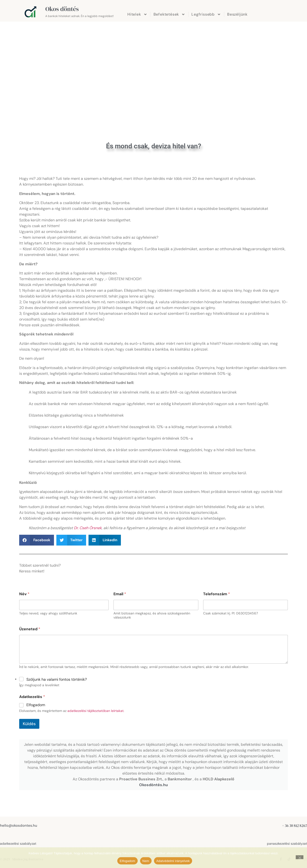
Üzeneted (30, 629)
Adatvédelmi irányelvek (173, 861)
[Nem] (300, 857)
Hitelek (137, 14)
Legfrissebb (206, 14)
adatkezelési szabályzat (18, 844)
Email (120, 594)
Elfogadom (36, 705)
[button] (37, 540)
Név (24, 594)
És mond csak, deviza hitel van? (154, 146)
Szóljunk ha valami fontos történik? (57, 679)
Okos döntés (62, 9)
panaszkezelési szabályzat (287, 844)
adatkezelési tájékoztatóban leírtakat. (96, 711)
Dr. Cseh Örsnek (88, 528)
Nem (146, 861)
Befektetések (169, 14)
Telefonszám (217, 594)
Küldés (29, 724)
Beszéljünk (237, 14)
